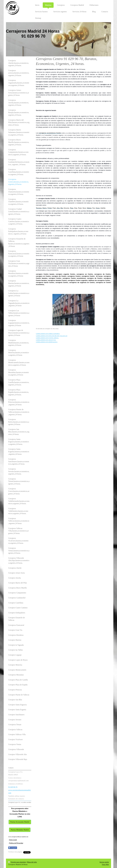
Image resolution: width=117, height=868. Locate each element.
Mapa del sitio (32, 862)
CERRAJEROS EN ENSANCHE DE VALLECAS (52, 336)
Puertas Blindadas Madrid (20, 830)
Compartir (13, 848)
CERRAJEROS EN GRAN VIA (46, 340)
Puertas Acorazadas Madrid (20, 822)
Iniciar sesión (104, 862)
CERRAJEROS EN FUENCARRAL (47, 338)
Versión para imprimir (17, 862)
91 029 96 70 (13, 787)
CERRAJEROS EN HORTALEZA (47, 342)
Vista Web (105, 864)
